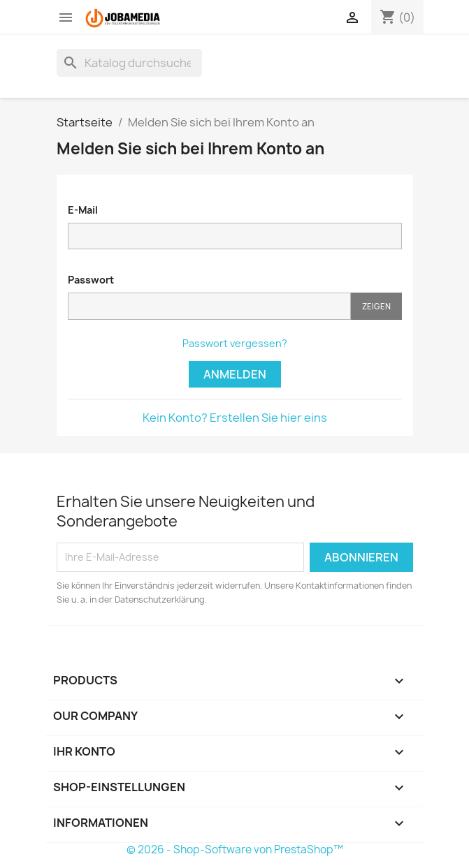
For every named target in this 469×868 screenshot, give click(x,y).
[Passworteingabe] (209, 306)
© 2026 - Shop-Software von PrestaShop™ (235, 849)
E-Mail (83, 210)
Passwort (91, 280)
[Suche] (129, 63)
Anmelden (235, 374)
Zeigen (376, 306)
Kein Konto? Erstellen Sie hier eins (235, 418)
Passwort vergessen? (235, 343)
